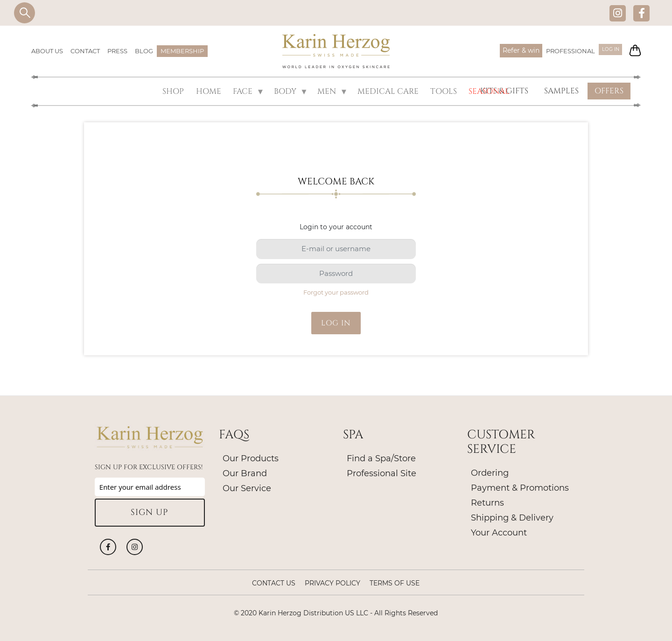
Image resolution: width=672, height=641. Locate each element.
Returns (487, 502)
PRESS (117, 51)
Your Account (499, 532)
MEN (332, 91)
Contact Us (274, 582)
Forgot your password (336, 291)
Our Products (251, 458)
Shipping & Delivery (512, 517)
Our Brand (245, 472)
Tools (443, 91)
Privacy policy (332, 582)
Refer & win (513, 50)
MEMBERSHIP (182, 51)
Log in (605, 51)
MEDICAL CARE (389, 91)
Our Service (247, 487)
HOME (212, 91)
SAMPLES (561, 91)
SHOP (179, 91)
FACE (248, 91)
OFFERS (609, 91)
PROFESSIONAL (563, 51)
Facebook (641, 13)
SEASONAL (486, 91)
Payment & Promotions (520, 487)
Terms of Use (395, 582)
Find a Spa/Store (381, 458)
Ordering (490, 472)
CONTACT (85, 51)
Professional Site (381, 472)
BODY (290, 91)
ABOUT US (47, 51)
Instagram (618, 13)
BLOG (144, 51)
